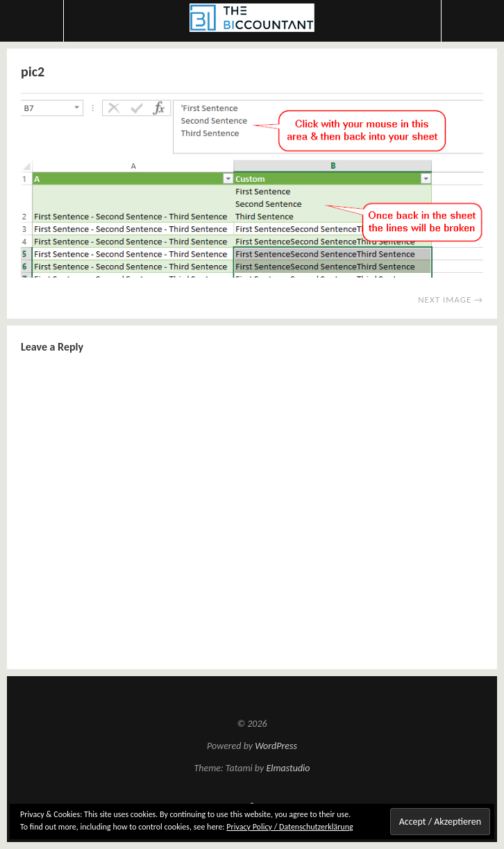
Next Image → (451, 300)
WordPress (276, 746)
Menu (32, 21)
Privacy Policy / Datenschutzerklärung (289, 827)
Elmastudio (288, 768)
